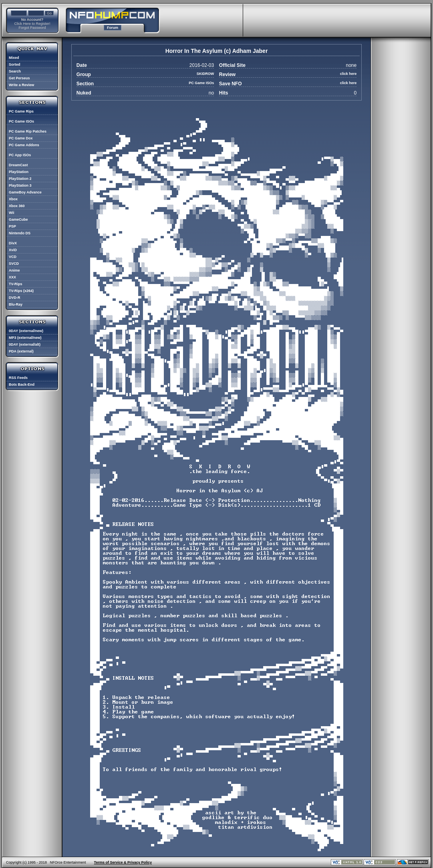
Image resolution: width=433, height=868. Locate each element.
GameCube (18, 220)
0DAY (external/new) (26, 331)
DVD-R (15, 298)
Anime (14, 270)
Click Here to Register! (32, 24)
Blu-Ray (16, 304)
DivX (13, 243)
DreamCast (18, 165)
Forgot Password (32, 28)
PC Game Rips (21, 111)
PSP (12, 226)
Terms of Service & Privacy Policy (123, 862)
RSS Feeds (18, 378)
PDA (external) (21, 351)
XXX (12, 277)
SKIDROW (205, 74)
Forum (113, 28)
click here (348, 74)
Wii (11, 213)
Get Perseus (19, 78)
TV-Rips (16, 284)
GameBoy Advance (25, 192)
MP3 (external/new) (25, 338)
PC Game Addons (24, 145)
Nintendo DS (20, 233)
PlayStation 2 (20, 179)
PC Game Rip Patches (28, 131)
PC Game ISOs (21, 121)
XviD (13, 250)
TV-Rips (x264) (21, 291)
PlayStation (19, 172)
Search (15, 71)
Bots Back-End (22, 385)
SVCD (14, 264)
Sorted (15, 64)
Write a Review (21, 85)
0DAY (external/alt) (25, 344)
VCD (13, 257)
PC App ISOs (20, 155)
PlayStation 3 (20, 185)
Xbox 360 (17, 206)
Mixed (14, 58)
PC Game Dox (21, 138)
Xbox (13, 199)
